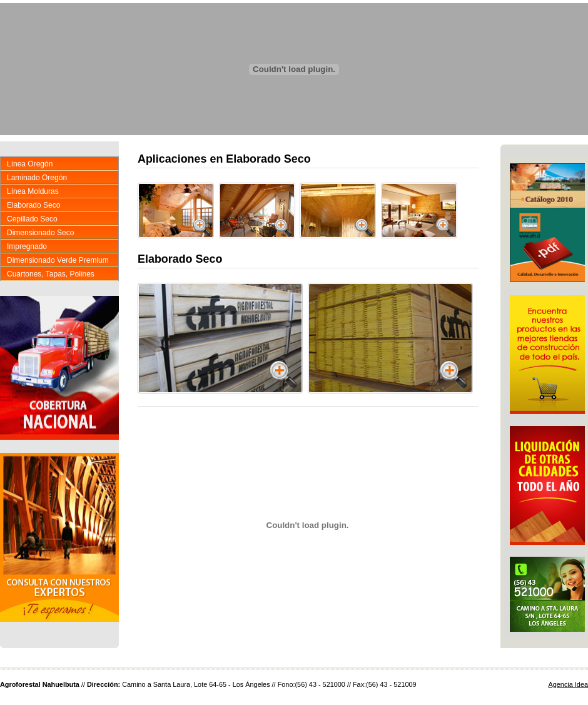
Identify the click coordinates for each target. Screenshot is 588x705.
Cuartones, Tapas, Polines (51, 274)
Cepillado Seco (32, 219)
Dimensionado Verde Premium (58, 260)
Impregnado (27, 246)
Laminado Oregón (37, 178)
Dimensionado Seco (40, 233)
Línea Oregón (30, 164)
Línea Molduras (33, 191)
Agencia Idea (569, 684)
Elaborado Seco (33, 205)
